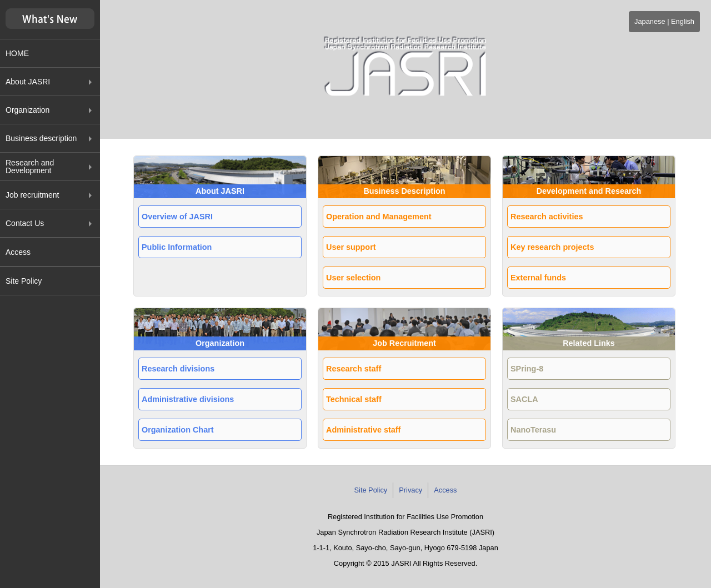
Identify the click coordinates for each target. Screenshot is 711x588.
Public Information (177, 247)
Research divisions (178, 369)
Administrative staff (363, 430)
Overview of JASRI (177, 217)
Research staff (354, 369)
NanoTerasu (533, 430)
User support (351, 247)
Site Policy (24, 281)
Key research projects (552, 247)
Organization (27, 110)
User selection (353, 278)
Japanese (650, 21)
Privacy (410, 490)
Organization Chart (178, 430)
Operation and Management (379, 217)
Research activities (547, 217)
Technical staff (354, 399)
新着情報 (50, 19)
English (683, 21)
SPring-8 (527, 369)
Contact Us (25, 223)
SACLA (524, 399)
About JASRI (28, 82)
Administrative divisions (188, 399)
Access (18, 252)
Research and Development (30, 167)
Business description (41, 138)
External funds (538, 278)
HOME (17, 53)
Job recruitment (32, 195)
